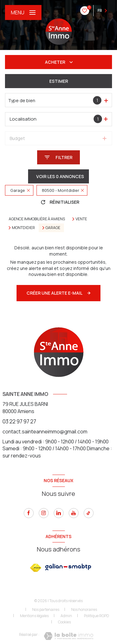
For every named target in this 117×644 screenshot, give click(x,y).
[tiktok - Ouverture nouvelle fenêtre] (89, 513)
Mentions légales (34, 616)
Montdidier (23, 228)
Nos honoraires (84, 609)
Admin (66, 616)
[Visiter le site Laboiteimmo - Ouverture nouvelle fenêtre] (68, 636)
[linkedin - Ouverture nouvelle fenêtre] (59, 513)
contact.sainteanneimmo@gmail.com (45, 432)
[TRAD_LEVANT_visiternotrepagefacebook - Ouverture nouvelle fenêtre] (29, 513)
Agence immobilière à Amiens (37, 219)
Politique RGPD (97, 616)
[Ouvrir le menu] (23, 12)
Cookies (64, 622)
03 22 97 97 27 (19, 421)
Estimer (59, 81)
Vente (81, 219)
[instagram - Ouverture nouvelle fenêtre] (44, 513)
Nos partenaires (46, 609)
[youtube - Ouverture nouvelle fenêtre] (74, 513)
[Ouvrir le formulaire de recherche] (58, 157)
